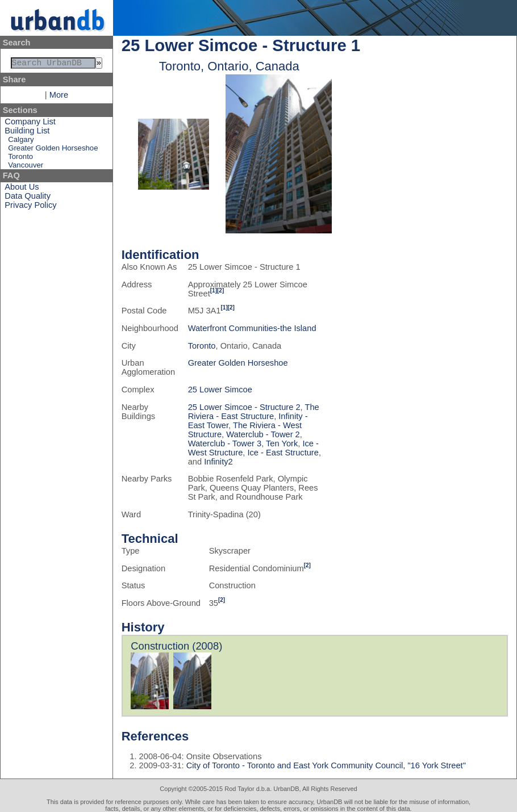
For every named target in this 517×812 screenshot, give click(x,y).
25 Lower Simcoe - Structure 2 (244, 407)
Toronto (20, 159)
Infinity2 (218, 462)
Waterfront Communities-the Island (252, 328)
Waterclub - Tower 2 (263, 434)
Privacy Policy (30, 207)
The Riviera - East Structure (254, 412)
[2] (220, 290)
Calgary (21, 142)
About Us (22, 189)
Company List (30, 124)
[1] (214, 290)
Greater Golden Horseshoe (53, 150)
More (59, 97)
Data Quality (28, 198)
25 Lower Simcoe (220, 390)
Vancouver (26, 167)
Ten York (282, 443)
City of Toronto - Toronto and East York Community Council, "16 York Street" (325, 765)
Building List (27, 133)
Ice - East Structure (283, 453)
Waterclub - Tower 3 (225, 443)
